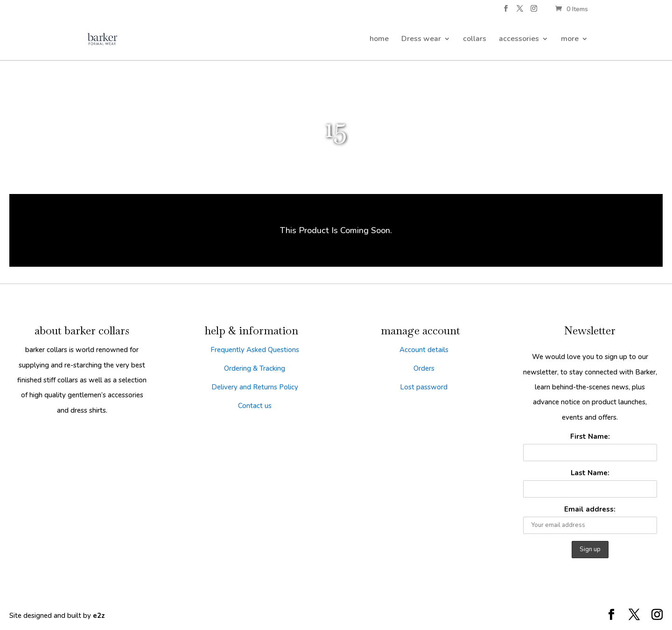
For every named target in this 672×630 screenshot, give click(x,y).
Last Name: (590, 473)
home (379, 40)
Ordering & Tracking (255, 368)
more (570, 40)
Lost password (424, 387)
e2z (99, 616)
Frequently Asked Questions (255, 350)
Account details (424, 350)
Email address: (590, 509)
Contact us (255, 406)
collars (475, 40)
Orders (424, 368)
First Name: (590, 436)
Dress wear (421, 40)
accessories (519, 40)
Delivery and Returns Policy (255, 387)
